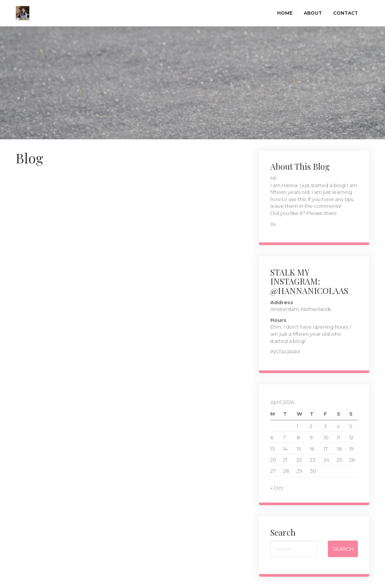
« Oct (277, 488)
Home (285, 13)
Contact (346, 13)
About (313, 13)
